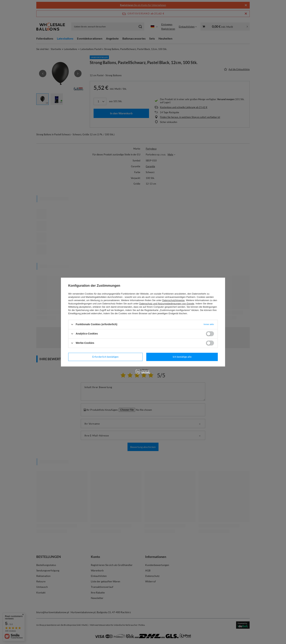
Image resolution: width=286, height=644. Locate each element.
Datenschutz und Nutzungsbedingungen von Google (167, 304)
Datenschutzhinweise (173, 300)
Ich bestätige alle (182, 357)
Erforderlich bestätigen (105, 357)
